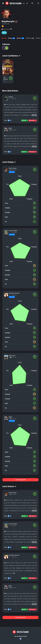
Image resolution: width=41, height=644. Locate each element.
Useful (24, 120)
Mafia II (10, 128)
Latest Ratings (9, 162)
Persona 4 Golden (13, 231)
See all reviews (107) (20, 617)
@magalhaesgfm (5, 24)
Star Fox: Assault (13, 168)
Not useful (32, 120)
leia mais (34, 115)
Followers (6, 44)
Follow (4, 33)
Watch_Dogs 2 (12, 356)
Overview (4, 38)
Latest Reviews (9, 486)
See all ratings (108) (20, 480)
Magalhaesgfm (8, 21)
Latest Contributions (11, 56)
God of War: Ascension (14, 293)
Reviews (20, 38)
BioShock (11, 97)
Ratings (12, 38)
